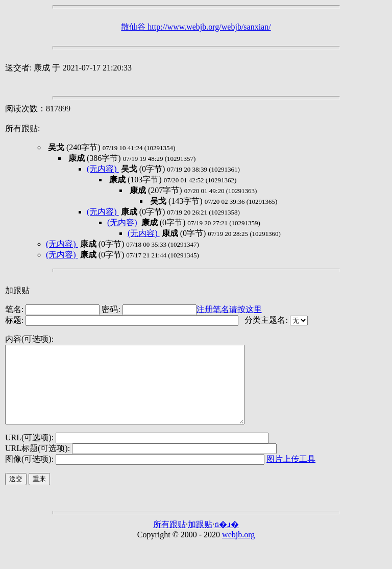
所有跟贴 (169, 540)
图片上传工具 (291, 474)
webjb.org (238, 550)
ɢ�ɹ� (227, 540)
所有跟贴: (22, 128)
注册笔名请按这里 (229, 309)
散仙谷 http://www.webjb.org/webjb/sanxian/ (196, 27)
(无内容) (103, 169)
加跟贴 (17, 290)
